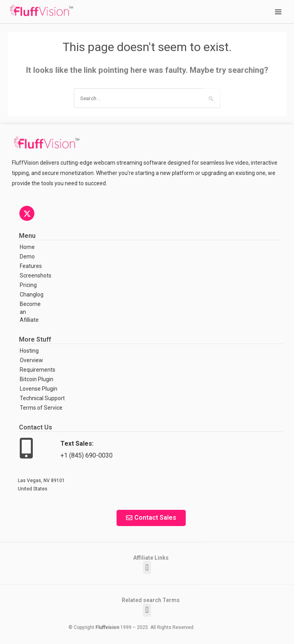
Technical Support (42, 398)
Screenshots (35, 275)
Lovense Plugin (39, 389)
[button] (147, 567)
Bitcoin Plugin (37, 379)
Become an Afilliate (30, 312)
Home (27, 247)
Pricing (28, 285)
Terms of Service (41, 408)
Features (31, 266)
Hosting (29, 351)
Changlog (32, 294)
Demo (27, 256)
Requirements (38, 370)
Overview (31, 360)
